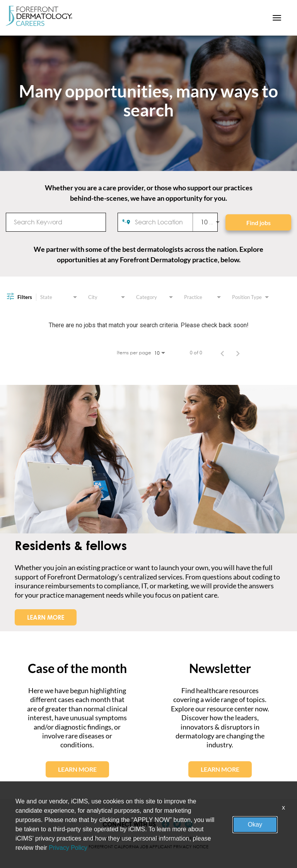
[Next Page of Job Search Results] (238, 353)
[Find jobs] (258, 222)
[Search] (258, 222)
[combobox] (56, 222)
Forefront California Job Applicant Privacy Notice (148, 847)
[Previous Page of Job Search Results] (222, 353)
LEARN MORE (46, 617)
